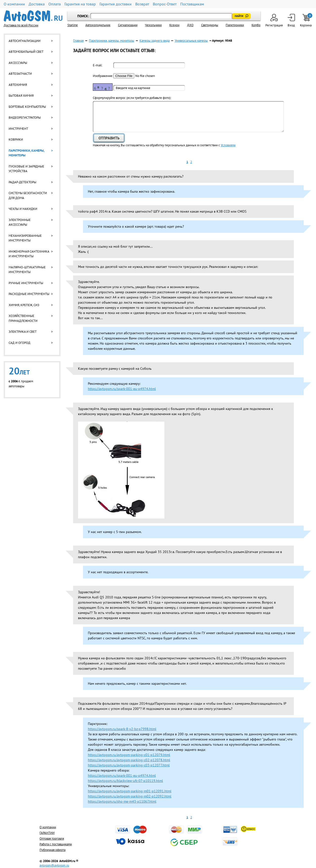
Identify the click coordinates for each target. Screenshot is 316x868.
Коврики (16, 139)
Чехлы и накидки (23, 209)
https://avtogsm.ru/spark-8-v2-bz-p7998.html (122, 729)
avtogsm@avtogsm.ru (54, 865)
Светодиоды (210, 25)
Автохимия (18, 85)
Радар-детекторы (22, 182)
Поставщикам (192, 4)
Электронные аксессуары (20, 222)
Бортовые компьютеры (27, 107)
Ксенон (174, 25)
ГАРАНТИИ (47, 833)
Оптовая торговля (52, 839)
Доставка (37, 4)
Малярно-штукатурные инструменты (27, 270)
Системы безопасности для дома (28, 195)
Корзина (306, 21)
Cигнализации (128, 25)
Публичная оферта (52, 850)
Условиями (228, 145)
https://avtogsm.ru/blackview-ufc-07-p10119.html (125, 781)
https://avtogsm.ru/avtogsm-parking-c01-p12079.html (129, 755)
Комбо (256, 25)
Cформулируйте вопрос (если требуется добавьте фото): (132, 98)
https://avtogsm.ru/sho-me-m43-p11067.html (122, 801)
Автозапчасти (20, 74)
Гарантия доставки (116, 4)
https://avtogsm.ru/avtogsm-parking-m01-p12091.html (130, 791)
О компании (14, 4)
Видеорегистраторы (25, 118)
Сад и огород (20, 343)
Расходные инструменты (29, 294)
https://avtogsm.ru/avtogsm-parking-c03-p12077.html (129, 765)
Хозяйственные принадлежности (23, 318)
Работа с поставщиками (56, 844)
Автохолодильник (98, 25)
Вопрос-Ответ (165, 4)
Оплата (55, 4)
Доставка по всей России (21, 25)
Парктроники (235, 25)
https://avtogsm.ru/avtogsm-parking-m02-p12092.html (130, 796)
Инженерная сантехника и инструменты (29, 254)
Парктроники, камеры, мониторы (26, 153)
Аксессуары (18, 63)
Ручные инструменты (26, 283)
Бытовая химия (21, 96)
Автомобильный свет (26, 52)
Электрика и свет (23, 332)
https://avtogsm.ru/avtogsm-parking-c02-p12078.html (129, 760)
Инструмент (18, 129)
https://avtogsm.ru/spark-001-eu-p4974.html (122, 389)
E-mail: (98, 65)
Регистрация (274, 21)
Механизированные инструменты (25, 238)
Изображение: (103, 76)
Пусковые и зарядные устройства (26, 169)
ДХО (190, 25)
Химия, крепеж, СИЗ (24, 305)
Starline (73, 25)
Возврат (142, 4)
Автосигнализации (25, 41)
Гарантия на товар (80, 4)
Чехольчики (153, 25)
